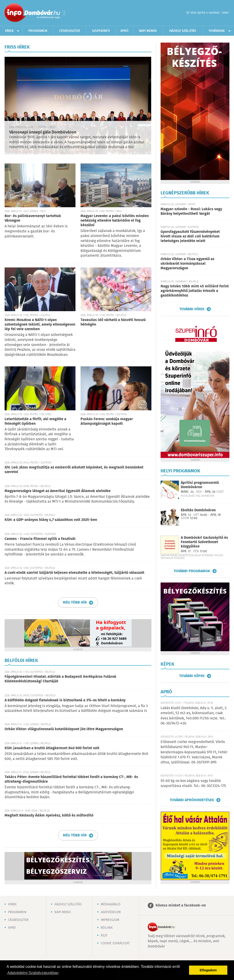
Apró (124, 31)
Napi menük (148, 31)
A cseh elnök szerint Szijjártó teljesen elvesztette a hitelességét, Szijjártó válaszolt (74, 573)
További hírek (192, 309)
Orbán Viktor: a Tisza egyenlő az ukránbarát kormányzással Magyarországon (187, 264)
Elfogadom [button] (208, 970)
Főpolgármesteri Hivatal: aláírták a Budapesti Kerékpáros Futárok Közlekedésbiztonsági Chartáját (60, 679)
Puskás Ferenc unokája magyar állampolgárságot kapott (107, 421)
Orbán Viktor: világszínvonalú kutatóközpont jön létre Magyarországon (64, 729)
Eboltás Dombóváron (198, 510)
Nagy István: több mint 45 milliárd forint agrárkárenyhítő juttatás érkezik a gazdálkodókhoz (195, 291)
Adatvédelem (111, 912)
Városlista (64, 13)
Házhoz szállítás (183, 31)
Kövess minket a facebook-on (181, 905)
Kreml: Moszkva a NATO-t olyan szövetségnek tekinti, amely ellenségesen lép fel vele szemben (40, 325)
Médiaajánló (111, 904)
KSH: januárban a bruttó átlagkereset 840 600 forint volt (52, 748)
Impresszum (110, 920)
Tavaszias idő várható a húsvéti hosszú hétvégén (113, 322)
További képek (192, 676)
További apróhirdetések (192, 800)
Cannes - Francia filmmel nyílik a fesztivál (40, 539)
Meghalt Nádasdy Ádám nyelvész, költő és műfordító (49, 815)
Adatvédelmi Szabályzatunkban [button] (33, 973)
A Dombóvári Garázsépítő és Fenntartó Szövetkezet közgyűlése (204, 542)
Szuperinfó (101, 31)
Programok (38, 31)
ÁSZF (104, 936)
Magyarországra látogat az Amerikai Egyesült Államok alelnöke (58, 491)
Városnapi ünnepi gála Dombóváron (43, 132)
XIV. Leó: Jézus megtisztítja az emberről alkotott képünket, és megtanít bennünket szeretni (74, 470)
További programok (192, 571)
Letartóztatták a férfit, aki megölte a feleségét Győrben (35, 421)
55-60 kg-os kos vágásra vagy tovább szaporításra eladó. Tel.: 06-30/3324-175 (193, 783)
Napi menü (63, 912)
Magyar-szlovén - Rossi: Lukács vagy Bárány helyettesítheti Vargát (191, 211)
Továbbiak (217, 31)
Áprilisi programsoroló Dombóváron (200, 485)
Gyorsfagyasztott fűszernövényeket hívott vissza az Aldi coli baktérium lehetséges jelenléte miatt (190, 236)
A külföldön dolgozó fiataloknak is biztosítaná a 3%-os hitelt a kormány (65, 700)
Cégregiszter (70, 31)
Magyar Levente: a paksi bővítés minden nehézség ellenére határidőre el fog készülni (115, 221)
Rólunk (107, 928)
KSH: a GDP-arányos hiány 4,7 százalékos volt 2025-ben (51, 520)
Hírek (9, 31)
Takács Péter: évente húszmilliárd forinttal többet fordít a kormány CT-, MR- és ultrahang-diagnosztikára (71, 779)
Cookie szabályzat (115, 943)
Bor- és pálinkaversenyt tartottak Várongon (33, 218)
